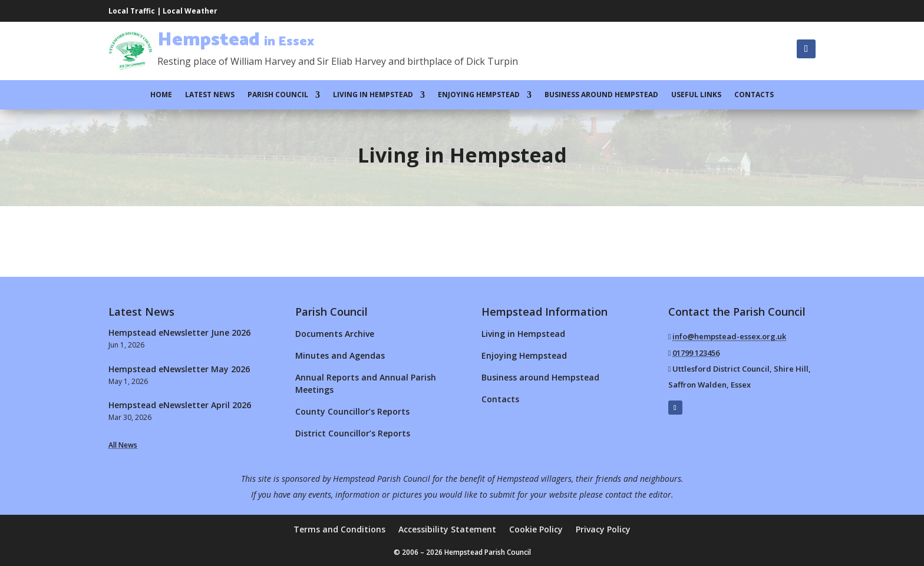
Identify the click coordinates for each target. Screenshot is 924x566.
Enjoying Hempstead (479, 95)
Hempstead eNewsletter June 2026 (179, 332)
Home (161, 95)
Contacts (754, 95)
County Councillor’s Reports (352, 411)
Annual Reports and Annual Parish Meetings (366, 383)
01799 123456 (696, 353)
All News (123, 445)
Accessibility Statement (447, 530)
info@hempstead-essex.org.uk (729, 336)
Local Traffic (132, 11)
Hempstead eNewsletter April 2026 (180, 405)
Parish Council (278, 95)
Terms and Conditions (339, 530)
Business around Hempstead (601, 95)
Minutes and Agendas (340, 355)
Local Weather (190, 11)
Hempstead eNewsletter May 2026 (179, 369)
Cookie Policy (536, 530)
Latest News (210, 95)
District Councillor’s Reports (353, 433)
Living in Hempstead (373, 95)
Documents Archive (335, 334)
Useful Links (696, 95)
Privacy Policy (603, 530)
